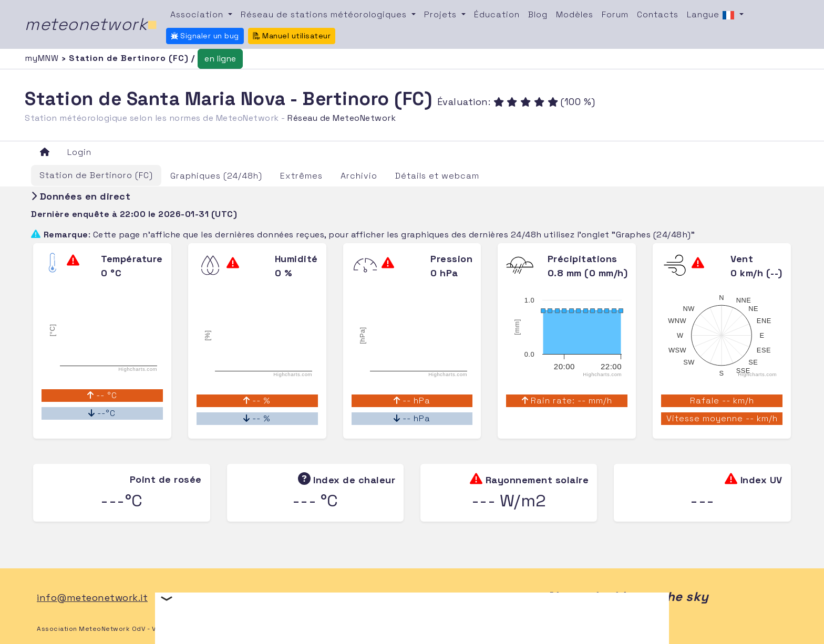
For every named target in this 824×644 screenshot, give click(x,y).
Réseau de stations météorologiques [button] (325, 14)
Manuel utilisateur (292, 36)
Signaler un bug (205, 36)
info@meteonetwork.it (92, 598)
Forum (615, 14)
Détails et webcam (437, 176)
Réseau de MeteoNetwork (342, 118)
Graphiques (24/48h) (216, 176)
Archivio (359, 176)
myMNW (43, 58)
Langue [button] (712, 15)
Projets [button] (442, 14)
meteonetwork (91, 24)
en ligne (220, 59)
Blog (538, 14)
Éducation (497, 14)
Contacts (658, 14)
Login (79, 152)
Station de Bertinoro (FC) (96, 175)
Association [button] (198, 14)
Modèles (575, 14)
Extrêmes (301, 176)
